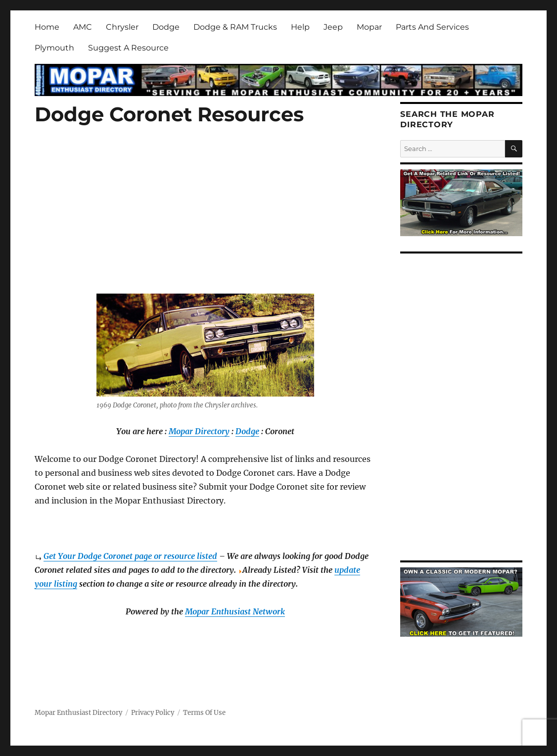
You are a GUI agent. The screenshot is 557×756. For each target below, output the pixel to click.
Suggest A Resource (128, 48)
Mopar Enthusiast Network (235, 611)
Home (47, 27)
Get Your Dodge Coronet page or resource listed (130, 556)
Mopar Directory (199, 431)
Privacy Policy (153, 713)
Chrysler (122, 27)
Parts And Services (432, 27)
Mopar (369, 27)
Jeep (333, 27)
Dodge (166, 27)
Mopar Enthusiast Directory (78, 713)
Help (300, 27)
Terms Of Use (204, 713)
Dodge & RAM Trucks (235, 27)
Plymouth (54, 48)
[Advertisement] (207, 221)
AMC (83, 27)
